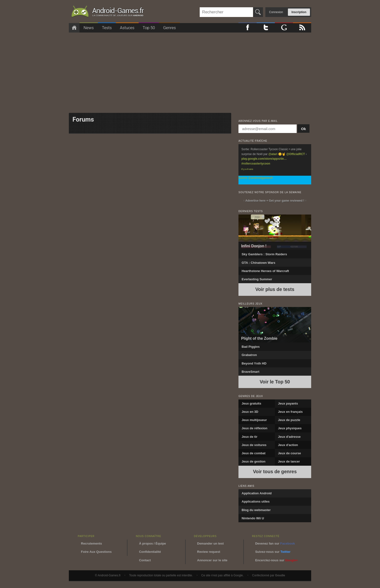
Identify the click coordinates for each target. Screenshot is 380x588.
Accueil (74, 28)
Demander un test (210, 543)
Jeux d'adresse (289, 437)
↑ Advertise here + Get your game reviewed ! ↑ (275, 201)
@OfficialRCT (296, 154)
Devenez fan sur (275, 543)
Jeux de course (289, 453)
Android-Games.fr (108, 12)
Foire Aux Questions (96, 552)
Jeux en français (290, 412)
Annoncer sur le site (212, 560)
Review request (209, 552)
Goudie (280, 575)
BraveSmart (250, 372)
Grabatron (249, 355)
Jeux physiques (290, 428)
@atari (273, 154)
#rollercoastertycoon (256, 164)
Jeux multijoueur (254, 420)
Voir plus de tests (275, 289)
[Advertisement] (190, 71)
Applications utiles (256, 501)
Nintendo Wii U (253, 518)
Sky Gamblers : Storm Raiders (264, 254)
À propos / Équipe (153, 543)
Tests (107, 28)
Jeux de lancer (289, 461)
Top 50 (149, 28)
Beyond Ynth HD (254, 363)
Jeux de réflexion (254, 428)
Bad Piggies (251, 347)
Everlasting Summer (257, 279)
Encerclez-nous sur (277, 560)
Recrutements (91, 543)
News (89, 28)
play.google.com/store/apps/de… (264, 159)
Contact (145, 560)
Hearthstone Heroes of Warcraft (265, 271)
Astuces (127, 28)
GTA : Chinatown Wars (258, 263)
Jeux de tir (249, 437)
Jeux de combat (253, 453)
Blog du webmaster (256, 510)
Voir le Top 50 (275, 382)
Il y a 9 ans (247, 169)
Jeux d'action (288, 445)
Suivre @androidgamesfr (256, 178)
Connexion (276, 12)
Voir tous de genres (275, 472)
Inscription (299, 12)
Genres (169, 28)
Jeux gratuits (251, 403)
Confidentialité (150, 552)
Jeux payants (288, 403)
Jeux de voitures (254, 445)
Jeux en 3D (250, 412)
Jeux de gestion (253, 461)
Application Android (257, 493)
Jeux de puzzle (289, 420)
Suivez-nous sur (273, 552)
